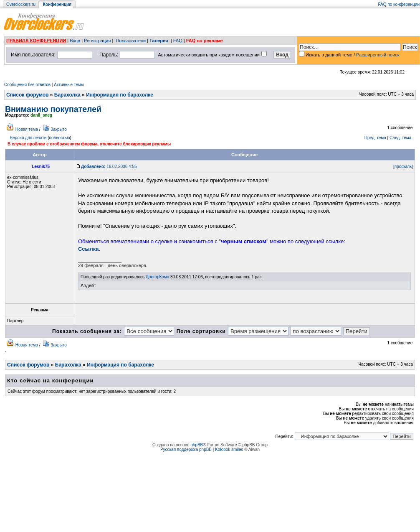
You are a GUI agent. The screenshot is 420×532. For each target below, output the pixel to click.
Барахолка (67, 95)
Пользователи (131, 41)
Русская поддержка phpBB (186, 449)
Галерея (159, 41)
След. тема (400, 138)
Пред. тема (375, 138)
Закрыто (59, 129)
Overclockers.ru (21, 4)
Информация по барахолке (120, 95)
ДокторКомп (157, 277)
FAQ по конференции (399, 4)
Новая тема (27, 129)
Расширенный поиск (378, 55)
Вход (75, 41)
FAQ (178, 41)
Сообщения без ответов (27, 85)
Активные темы (69, 85)
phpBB (197, 445)
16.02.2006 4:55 (109, 167)
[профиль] (403, 167)
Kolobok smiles (229, 449)
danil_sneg (41, 115)
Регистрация (97, 41)
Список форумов (27, 95)
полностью (59, 138)
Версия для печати (28, 138)
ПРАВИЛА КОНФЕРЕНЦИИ (36, 41)
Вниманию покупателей (53, 109)
